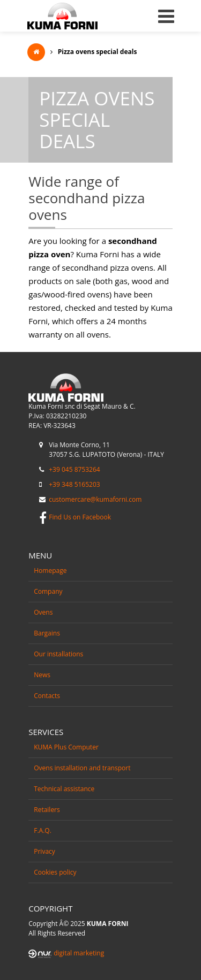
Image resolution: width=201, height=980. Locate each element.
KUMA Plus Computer (66, 747)
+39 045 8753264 (74, 469)
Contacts (47, 696)
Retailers (47, 810)
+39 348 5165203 (74, 484)
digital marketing (79, 953)
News (42, 675)
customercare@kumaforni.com (95, 499)
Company (48, 591)
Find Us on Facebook (80, 517)
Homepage (50, 571)
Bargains (47, 633)
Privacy (44, 851)
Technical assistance (64, 789)
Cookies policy (55, 872)
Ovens (43, 612)
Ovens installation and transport (82, 768)
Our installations (58, 654)
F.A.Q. (43, 830)
